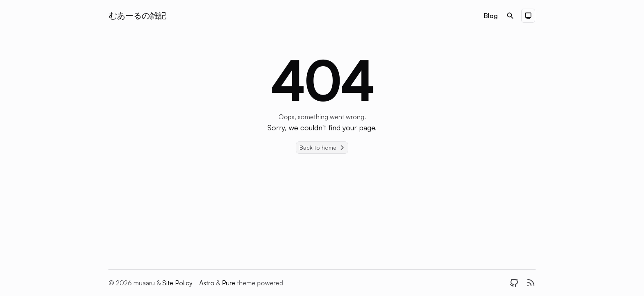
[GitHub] (514, 283)
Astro (208, 283)
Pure (229, 283)
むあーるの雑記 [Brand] (138, 15)
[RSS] (531, 283)
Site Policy (177, 283)
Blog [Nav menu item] (491, 16)
